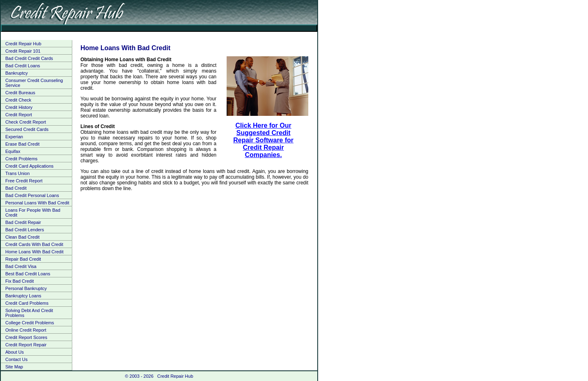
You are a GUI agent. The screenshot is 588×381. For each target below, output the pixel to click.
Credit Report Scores (26, 337)
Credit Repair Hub (23, 44)
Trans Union (18, 173)
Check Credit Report (26, 122)
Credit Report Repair (26, 345)
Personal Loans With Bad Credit (37, 203)
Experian (14, 137)
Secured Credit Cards (27, 129)
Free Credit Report (24, 181)
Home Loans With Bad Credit (34, 252)
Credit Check (18, 100)
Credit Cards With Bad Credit (34, 244)
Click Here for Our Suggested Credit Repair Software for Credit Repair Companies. (263, 140)
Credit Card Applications (29, 166)
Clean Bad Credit (22, 237)
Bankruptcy (17, 73)
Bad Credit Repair (23, 222)
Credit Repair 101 (23, 51)
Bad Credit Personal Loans (32, 195)
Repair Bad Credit (23, 259)
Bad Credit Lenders (25, 230)
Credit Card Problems (27, 303)
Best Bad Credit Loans (28, 274)
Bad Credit (16, 188)
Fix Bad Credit (20, 281)
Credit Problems (21, 159)
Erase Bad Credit (22, 144)
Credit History (19, 107)
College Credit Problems (30, 323)
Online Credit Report (26, 330)
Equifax (13, 151)
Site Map (14, 367)
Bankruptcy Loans (23, 296)
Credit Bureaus (20, 93)
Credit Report (19, 115)
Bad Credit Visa (21, 266)
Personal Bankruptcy (26, 288)
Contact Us (16, 359)
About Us (14, 352)
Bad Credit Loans (23, 66)
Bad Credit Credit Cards (29, 58)
